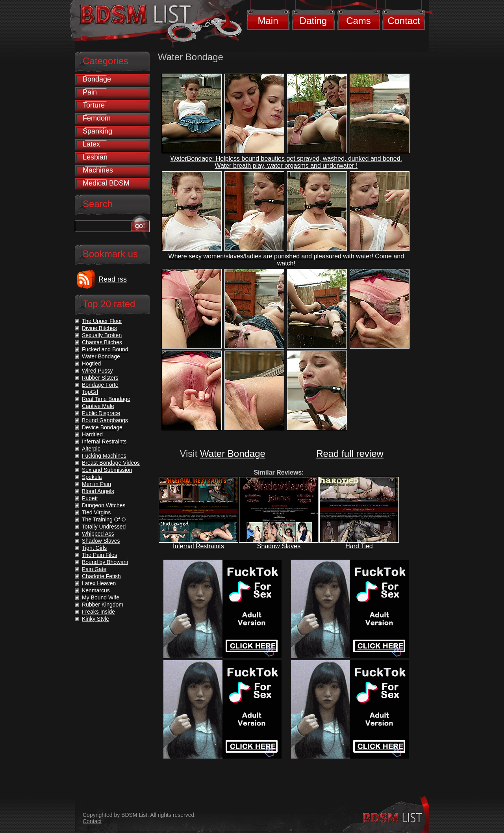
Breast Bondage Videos (111, 463)
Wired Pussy (97, 371)
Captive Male (98, 406)
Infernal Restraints (198, 546)
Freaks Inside (98, 612)
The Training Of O (104, 519)
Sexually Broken (102, 335)
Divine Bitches (99, 328)
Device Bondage (102, 427)
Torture (94, 105)
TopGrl (90, 392)
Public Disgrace (101, 413)
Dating (313, 21)
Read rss (113, 279)
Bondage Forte (100, 385)
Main (268, 21)
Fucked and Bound (105, 349)
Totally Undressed (104, 527)
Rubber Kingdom (103, 605)
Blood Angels (98, 491)
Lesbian (95, 157)
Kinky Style (95, 619)
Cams (359, 21)
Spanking (97, 131)
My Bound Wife (101, 597)
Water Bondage (233, 454)
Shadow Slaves (279, 546)
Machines (98, 170)
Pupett (90, 498)
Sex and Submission (107, 470)
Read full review (350, 454)
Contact (404, 21)
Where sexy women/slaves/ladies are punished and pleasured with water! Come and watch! (286, 260)
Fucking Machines (104, 456)
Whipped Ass (98, 534)
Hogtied (91, 364)
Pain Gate (94, 569)
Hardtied (92, 434)
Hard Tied (359, 546)
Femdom (97, 118)
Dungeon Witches (104, 505)
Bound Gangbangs (105, 420)
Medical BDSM (106, 183)
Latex (91, 144)
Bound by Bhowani (105, 562)
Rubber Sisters (100, 378)
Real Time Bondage (106, 399)
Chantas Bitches (102, 342)
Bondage (97, 79)
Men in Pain (96, 484)
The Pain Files (99, 555)
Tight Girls (94, 548)
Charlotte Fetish (101, 576)
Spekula (92, 477)
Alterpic (91, 449)
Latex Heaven (99, 583)
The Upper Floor (102, 321)
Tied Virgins (96, 512)
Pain (90, 92)
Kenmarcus (96, 590)
